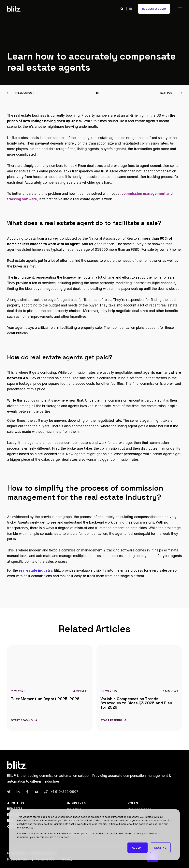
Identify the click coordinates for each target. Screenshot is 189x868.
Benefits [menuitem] (15, 809)
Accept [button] (138, 848)
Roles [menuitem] (133, 803)
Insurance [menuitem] (74, 809)
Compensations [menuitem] (139, 809)
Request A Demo (154, 9)
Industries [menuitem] (77, 803)
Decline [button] (160, 848)
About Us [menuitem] (15, 803)
